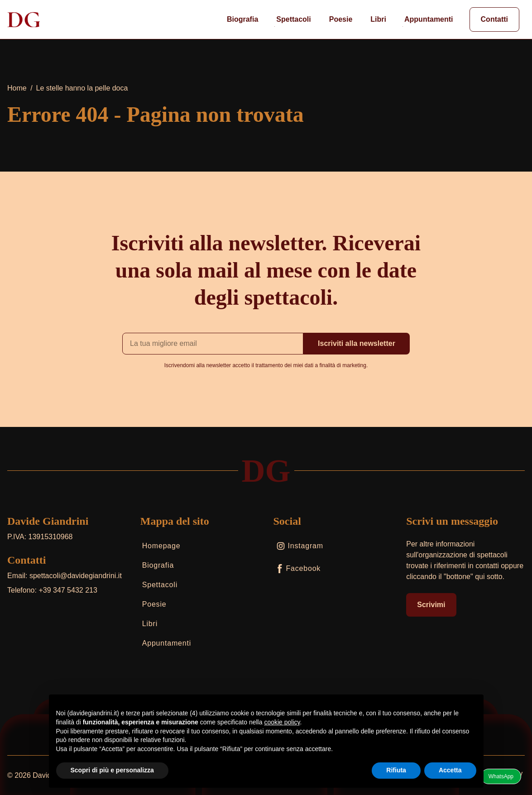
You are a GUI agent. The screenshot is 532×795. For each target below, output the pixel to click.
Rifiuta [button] (396, 770)
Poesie (340, 21)
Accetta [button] (450, 770)
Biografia (242, 21)
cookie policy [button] (282, 722)
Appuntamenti (428, 21)
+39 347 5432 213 (68, 590)
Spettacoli (292, 21)
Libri (377, 21)
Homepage (161, 548)
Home (17, 88)
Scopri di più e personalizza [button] (112, 770)
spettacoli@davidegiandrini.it (76, 576)
